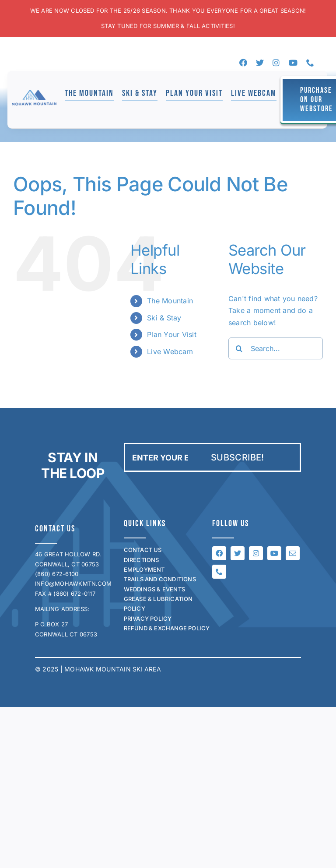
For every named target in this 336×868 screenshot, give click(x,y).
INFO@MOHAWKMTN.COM (73, 583)
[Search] (239, 348)
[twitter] (260, 63)
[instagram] (276, 63)
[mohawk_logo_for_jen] (34, 93)
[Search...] (276, 348)
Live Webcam (170, 351)
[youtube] (293, 63)
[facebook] (243, 63)
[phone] (310, 63)
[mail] (293, 553)
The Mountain (170, 301)
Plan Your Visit (172, 334)
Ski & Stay (164, 318)
